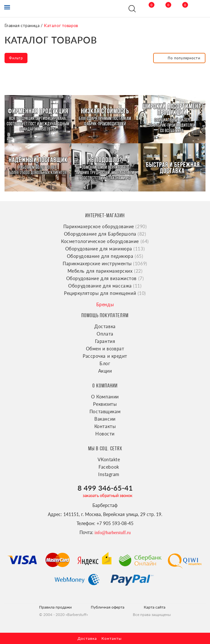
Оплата (105, 334)
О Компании (105, 397)
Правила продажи (55, 607)
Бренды (105, 304)
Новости (105, 434)
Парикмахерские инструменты (105, 263)
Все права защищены (152, 615)
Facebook (109, 467)
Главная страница (22, 25)
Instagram (109, 474)
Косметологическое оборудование (105, 241)
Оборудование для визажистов (105, 278)
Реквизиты (105, 404)
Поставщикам (105, 411)
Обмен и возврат (105, 349)
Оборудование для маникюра (105, 249)
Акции (105, 371)
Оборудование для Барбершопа (105, 234)
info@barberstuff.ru (113, 533)
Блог (105, 363)
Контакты (105, 426)
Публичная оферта (108, 607)
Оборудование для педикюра (105, 256)
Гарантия (105, 341)
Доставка (105, 326)
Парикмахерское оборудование (105, 226)
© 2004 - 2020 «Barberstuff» (63, 615)
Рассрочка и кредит (105, 356)
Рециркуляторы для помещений (105, 293)
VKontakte (109, 459)
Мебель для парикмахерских (105, 271)
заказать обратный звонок (108, 495)
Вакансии (105, 419)
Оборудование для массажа (105, 286)
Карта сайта (155, 607)
